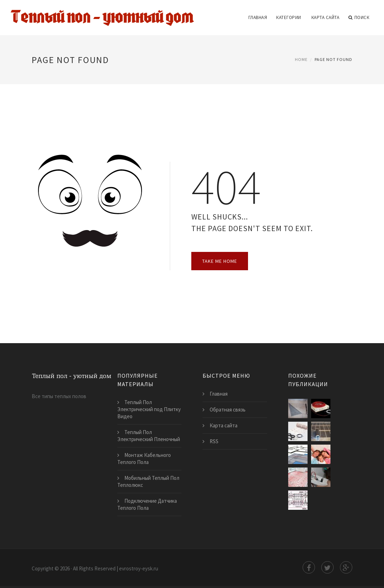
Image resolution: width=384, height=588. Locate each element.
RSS (214, 441)
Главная (258, 17)
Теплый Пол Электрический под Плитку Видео (149, 409)
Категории (289, 17)
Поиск (359, 18)
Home (301, 59)
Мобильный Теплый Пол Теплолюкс (148, 481)
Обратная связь (228, 410)
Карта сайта (326, 17)
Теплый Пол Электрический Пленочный (149, 436)
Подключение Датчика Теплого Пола (147, 504)
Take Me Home (220, 261)
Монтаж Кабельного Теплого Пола (144, 459)
